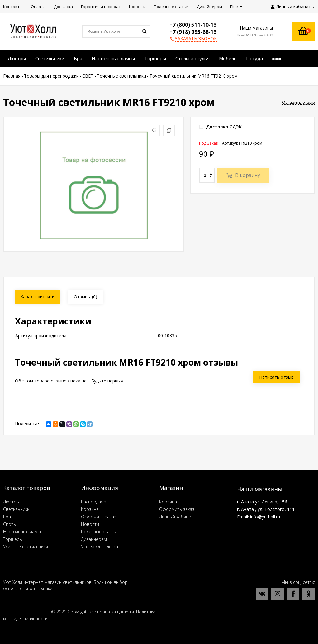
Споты (10, 524)
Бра (7, 517)
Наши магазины (256, 28)
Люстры (11, 502)
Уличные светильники (26, 547)
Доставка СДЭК (220, 127)
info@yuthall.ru (265, 517)
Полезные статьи (99, 532)
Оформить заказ (99, 517)
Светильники (16, 509)
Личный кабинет (176, 517)
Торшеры (13, 539)
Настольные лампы (23, 532)
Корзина (90, 509)
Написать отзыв (276, 377)
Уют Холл (13, 582)
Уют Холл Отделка (100, 547)
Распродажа (94, 502)
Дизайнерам (94, 539)
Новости (90, 524)
